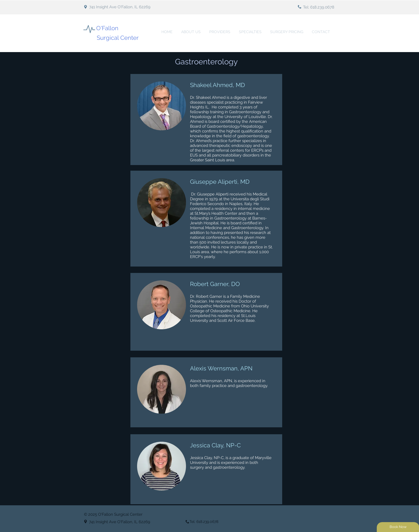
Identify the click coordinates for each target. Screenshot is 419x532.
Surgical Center (118, 38)
